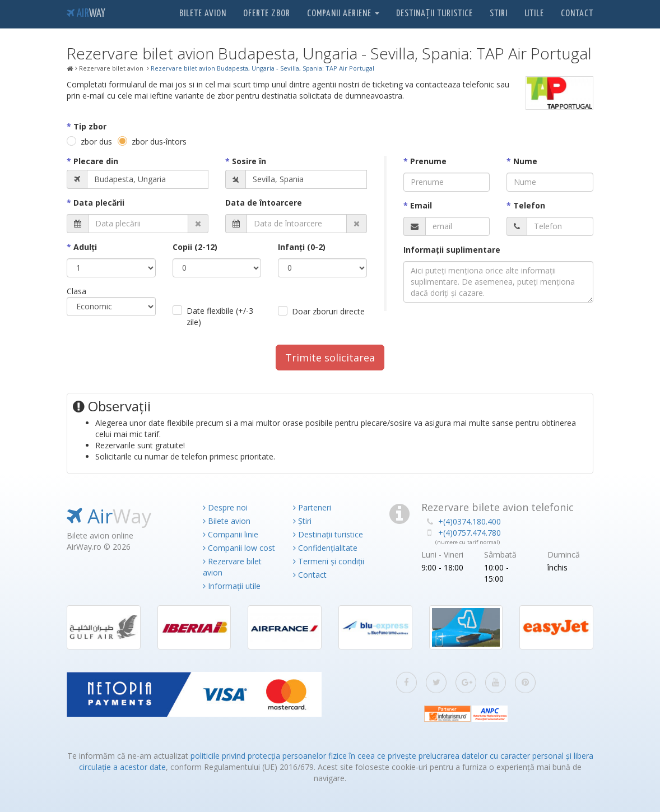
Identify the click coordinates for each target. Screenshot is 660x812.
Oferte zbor (267, 14)
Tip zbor (90, 126)
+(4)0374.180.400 (470, 521)
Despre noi (225, 507)
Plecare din (96, 161)
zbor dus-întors (159, 141)
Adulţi (85, 247)
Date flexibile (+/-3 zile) (220, 316)
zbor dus (96, 141)
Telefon (529, 205)
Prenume (428, 161)
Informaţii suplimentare (452, 250)
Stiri (499, 14)
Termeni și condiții (329, 561)
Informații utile (232, 586)
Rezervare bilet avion (232, 567)
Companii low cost (239, 548)
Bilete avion (203, 14)
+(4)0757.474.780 (470, 533)
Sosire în (249, 161)
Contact (577, 14)
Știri (302, 521)
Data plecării (99, 203)
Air (86, 14)
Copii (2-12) (195, 247)
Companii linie (231, 534)
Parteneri (312, 507)
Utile (534, 14)
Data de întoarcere (264, 203)
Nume (525, 161)
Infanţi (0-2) (302, 247)
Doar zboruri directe (328, 311)
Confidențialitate (325, 548)
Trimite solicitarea (330, 358)
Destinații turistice (434, 14)
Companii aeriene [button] (343, 14)
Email (421, 205)
